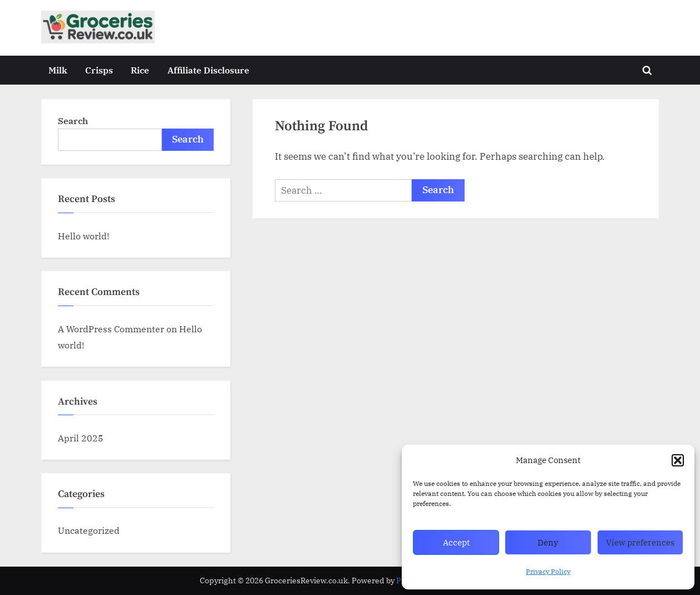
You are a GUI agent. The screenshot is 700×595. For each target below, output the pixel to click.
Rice (140, 70)
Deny (548, 542)
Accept (456, 542)
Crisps (99, 70)
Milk (58, 70)
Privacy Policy (548, 571)
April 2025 (81, 438)
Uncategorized (89, 530)
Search (73, 121)
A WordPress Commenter (111, 329)
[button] (678, 460)
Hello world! (83, 236)
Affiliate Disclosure (208, 70)
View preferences (640, 542)
